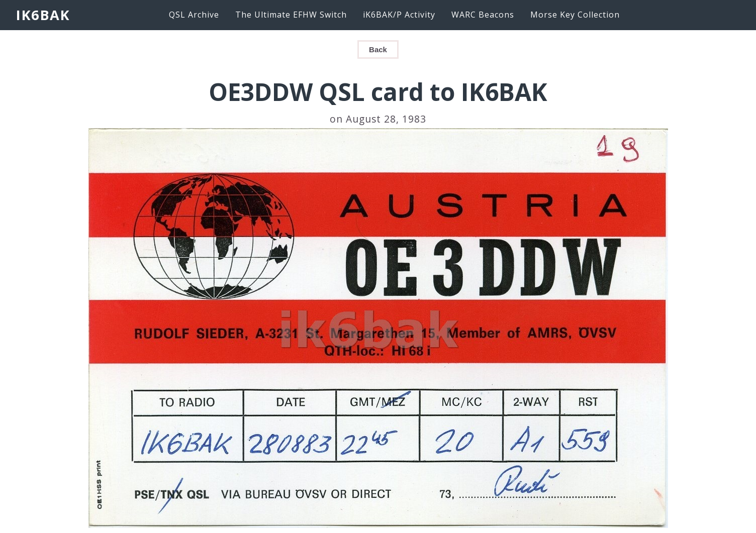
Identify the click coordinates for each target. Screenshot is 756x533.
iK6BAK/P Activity (399, 15)
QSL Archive (194, 15)
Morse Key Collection (575, 15)
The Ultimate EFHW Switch (291, 15)
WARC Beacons (483, 15)
